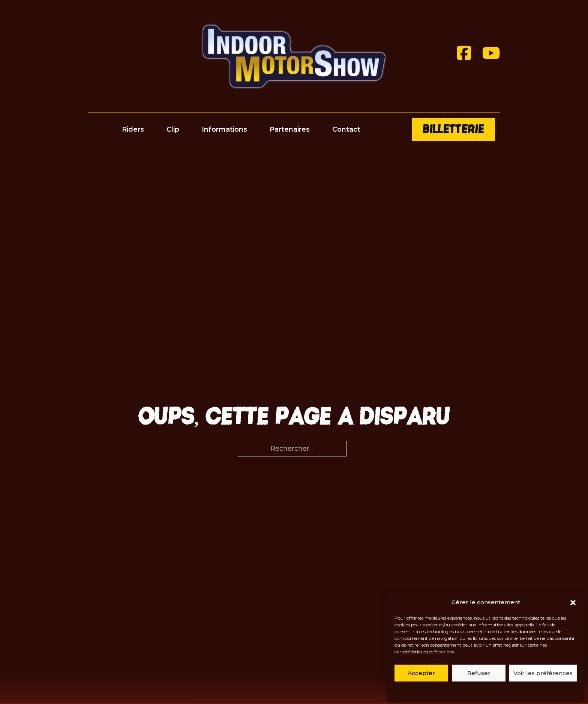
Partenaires (290, 129)
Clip (173, 129)
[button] (573, 603)
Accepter (421, 673)
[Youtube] (491, 53)
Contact (346, 129)
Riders (133, 129)
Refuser (479, 673)
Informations (224, 129)
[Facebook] (464, 53)
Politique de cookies (463, 690)
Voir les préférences (543, 673)
